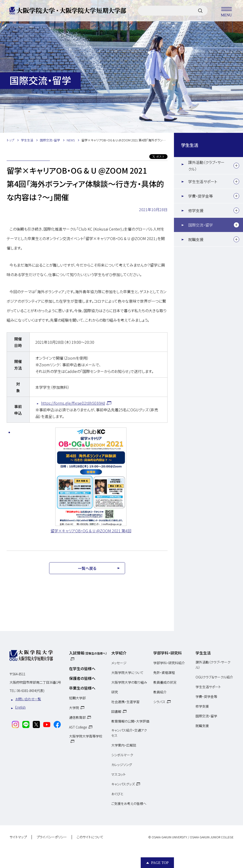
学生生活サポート (203, 181)
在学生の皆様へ (82, 668)
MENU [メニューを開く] (226, 11)
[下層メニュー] (236, 166)
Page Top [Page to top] (160, 863)
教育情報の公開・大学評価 (130, 721)
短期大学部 (77, 698)
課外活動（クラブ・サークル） (206, 166)
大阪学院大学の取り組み (129, 682)
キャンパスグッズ (123, 784)
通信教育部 (77, 717)
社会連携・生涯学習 (125, 702)
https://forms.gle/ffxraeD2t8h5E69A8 (73, 403)
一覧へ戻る (87, 568)
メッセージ (119, 663)
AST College (78, 727)
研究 (115, 692)
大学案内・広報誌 (124, 745)
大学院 (74, 708)
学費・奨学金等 (201, 196)
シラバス (159, 702)
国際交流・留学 (201, 225)
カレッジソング (122, 765)
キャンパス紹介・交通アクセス (129, 733)
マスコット (119, 774)
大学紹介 (119, 653)
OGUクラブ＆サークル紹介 (214, 677)
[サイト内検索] (200, 11)
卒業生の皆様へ (82, 688)
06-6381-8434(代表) (31, 691)
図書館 (116, 711)
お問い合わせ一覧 (28, 699)
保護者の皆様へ (82, 678)
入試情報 (88, 653)
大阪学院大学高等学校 (86, 736)
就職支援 (196, 239)
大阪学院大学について (127, 673)
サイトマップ (18, 837)
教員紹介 (160, 692)
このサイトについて (90, 837)
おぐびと (117, 794)
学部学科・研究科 (168, 653)
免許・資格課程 (164, 673)
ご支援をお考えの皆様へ (129, 803)
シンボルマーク (122, 755)
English (20, 707)
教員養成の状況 (165, 682)
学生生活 (190, 145)
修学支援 (196, 210)
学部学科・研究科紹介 (169, 663)
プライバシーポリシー (52, 837)
